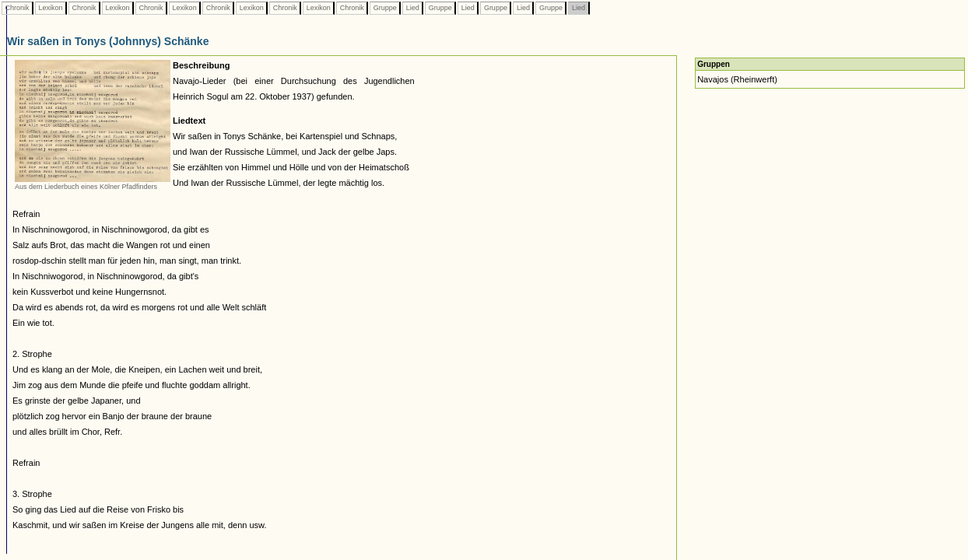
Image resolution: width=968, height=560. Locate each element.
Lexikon (51, 8)
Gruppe (385, 8)
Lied (412, 8)
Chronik (17, 8)
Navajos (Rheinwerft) (737, 79)
